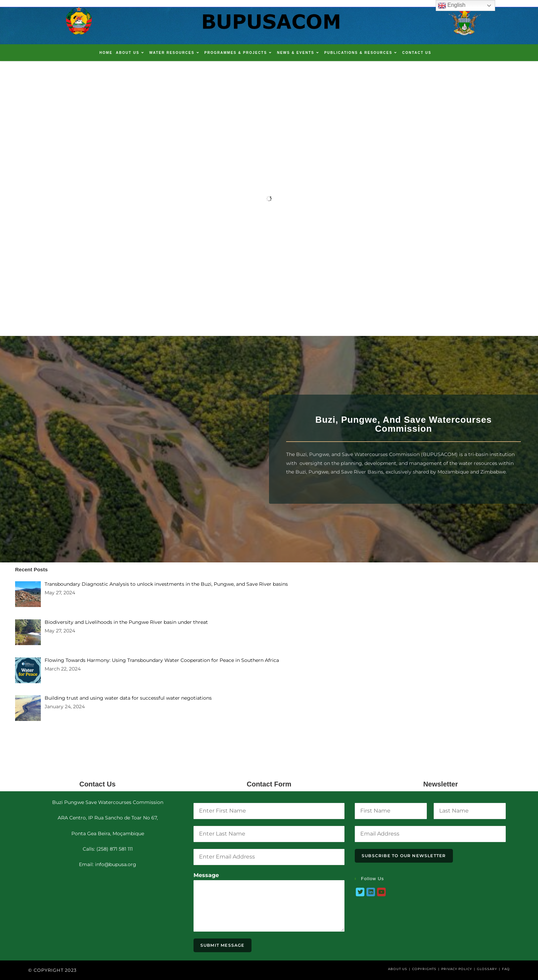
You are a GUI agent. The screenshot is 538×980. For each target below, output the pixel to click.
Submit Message (223, 945)
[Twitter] (360, 892)
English (452, 5)
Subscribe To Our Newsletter (404, 856)
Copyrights (424, 969)
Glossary (487, 969)
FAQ (506, 969)
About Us (398, 969)
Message (206, 875)
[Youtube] (381, 892)
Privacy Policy (457, 969)
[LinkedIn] (371, 892)
